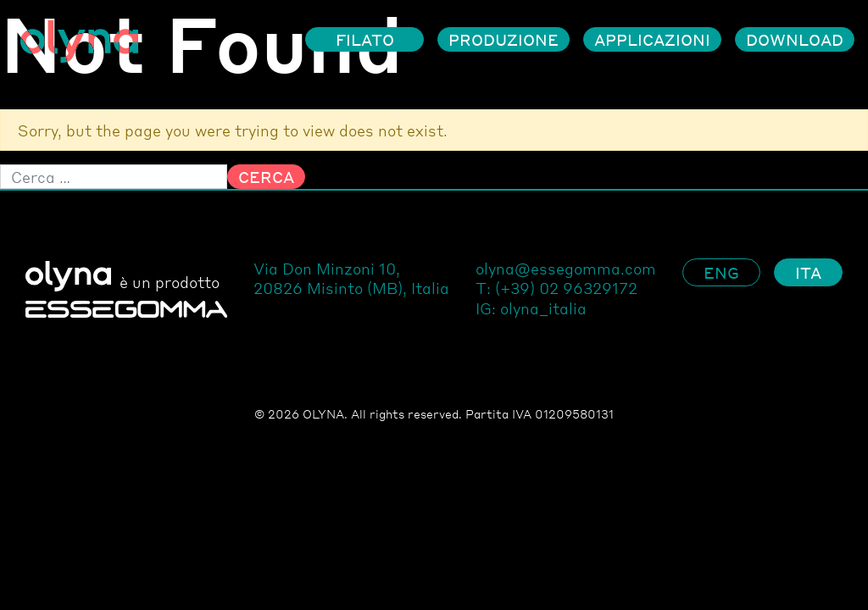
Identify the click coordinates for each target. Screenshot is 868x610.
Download (795, 39)
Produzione (504, 39)
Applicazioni (652, 39)
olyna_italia (543, 308)
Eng (721, 272)
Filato (365, 39)
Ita (808, 272)
